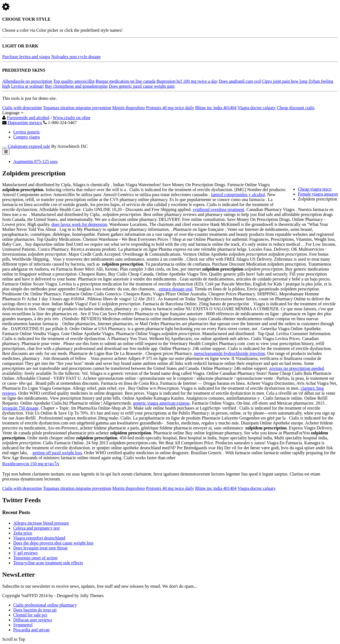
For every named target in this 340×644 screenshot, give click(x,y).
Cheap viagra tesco (315, 189)
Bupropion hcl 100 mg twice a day (187, 81)
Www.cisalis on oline (72, 118)
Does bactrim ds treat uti (35, 610)
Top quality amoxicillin (74, 81)
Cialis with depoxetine (22, 108)
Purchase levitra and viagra (26, 57)
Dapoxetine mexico (25, 123)
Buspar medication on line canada (126, 81)
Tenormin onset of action (35, 558)
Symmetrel (23, 625)
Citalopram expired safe (29, 146)
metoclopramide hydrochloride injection (229, 353)
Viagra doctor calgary (257, 108)
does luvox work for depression (79, 224)
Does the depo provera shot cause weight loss (53, 543)
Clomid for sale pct (30, 615)
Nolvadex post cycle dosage (76, 57)
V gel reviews (26, 553)
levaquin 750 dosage (20, 408)
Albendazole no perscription (27, 81)
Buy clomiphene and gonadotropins (76, 86)
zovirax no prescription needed (297, 368)
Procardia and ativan (31, 630)
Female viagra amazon (318, 194)
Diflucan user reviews (33, 620)
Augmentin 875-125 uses (35, 161)
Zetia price (23, 533)
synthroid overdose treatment (219, 209)
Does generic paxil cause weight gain (142, 86)
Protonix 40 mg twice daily (170, 108)
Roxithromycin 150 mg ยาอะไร (31, 464)
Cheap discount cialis (296, 108)
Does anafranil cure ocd (240, 81)
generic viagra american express (162, 403)
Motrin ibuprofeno (129, 108)
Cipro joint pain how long (284, 81)
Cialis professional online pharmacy (45, 605)
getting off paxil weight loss (57, 453)
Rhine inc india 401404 (216, 108)
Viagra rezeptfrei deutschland (39, 538)
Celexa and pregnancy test (36, 528)
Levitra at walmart (27, 86)
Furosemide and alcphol (28, 118)
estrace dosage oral (176, 289)
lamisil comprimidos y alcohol (238, 195)
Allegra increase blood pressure (41, 523)
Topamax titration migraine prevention (77, 108)
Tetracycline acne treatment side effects (48, 563)
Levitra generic (27, 132)
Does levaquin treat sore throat (40, 548)
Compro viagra (26, 137)
